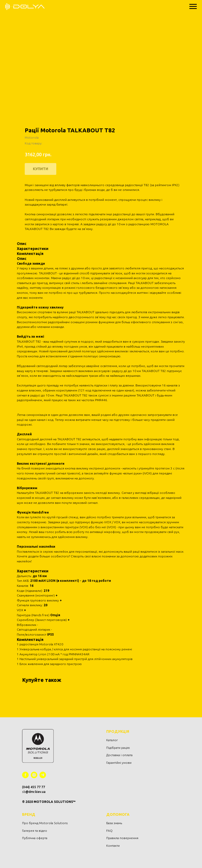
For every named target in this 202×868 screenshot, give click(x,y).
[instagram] (34, 775)
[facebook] (25, 775)
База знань (114, 823)
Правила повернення (122, 838)
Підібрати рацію (118, 748)
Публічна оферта (35, 838)
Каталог (112, 740)
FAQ (109, 831)
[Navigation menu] (193, 7)
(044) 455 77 (32, 787)
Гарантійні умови (119, 763)
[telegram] (43, 775)
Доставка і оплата (119, 755)
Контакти (113, 846)
